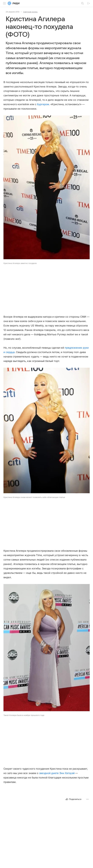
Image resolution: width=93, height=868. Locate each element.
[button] (47, 188)
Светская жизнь (30, 12)
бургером (43, 104)
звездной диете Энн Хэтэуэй (57, 773)
